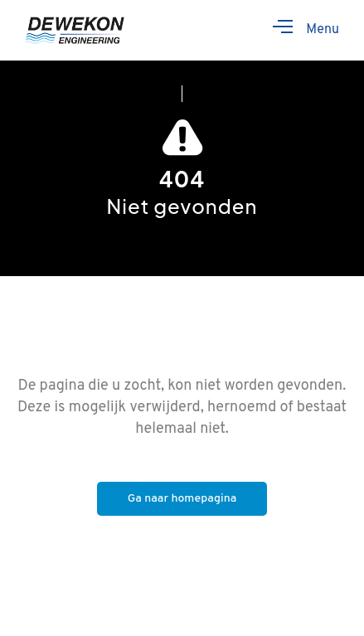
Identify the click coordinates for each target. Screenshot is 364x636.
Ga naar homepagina (182, 499)
